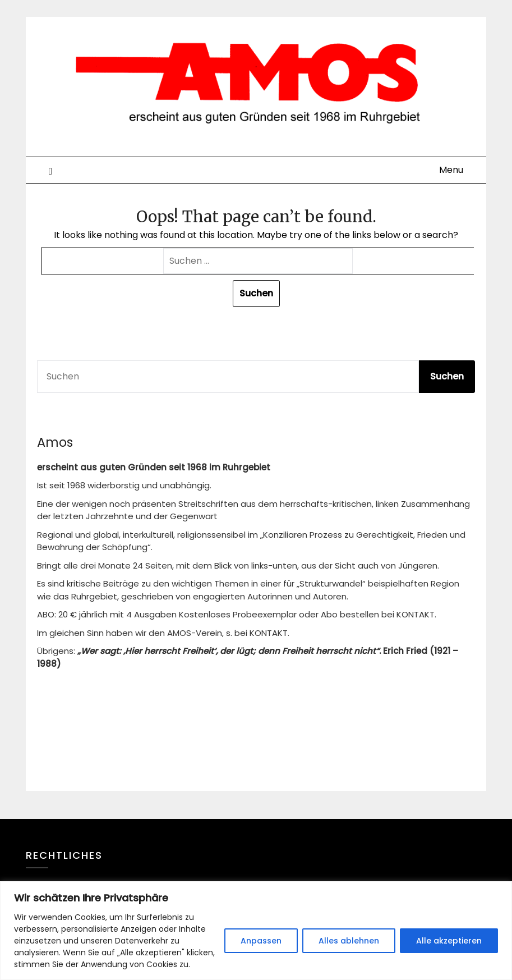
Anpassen (261, 941)
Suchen (447, 376)
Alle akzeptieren (449, 941)
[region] (256, 931)
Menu (451, 170)
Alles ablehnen (349, 941)
